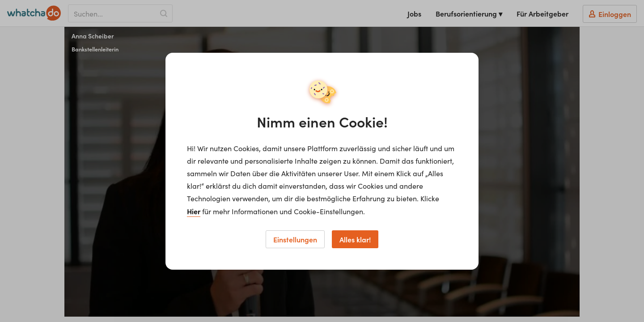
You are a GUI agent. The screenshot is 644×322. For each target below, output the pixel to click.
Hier (194, 211)
